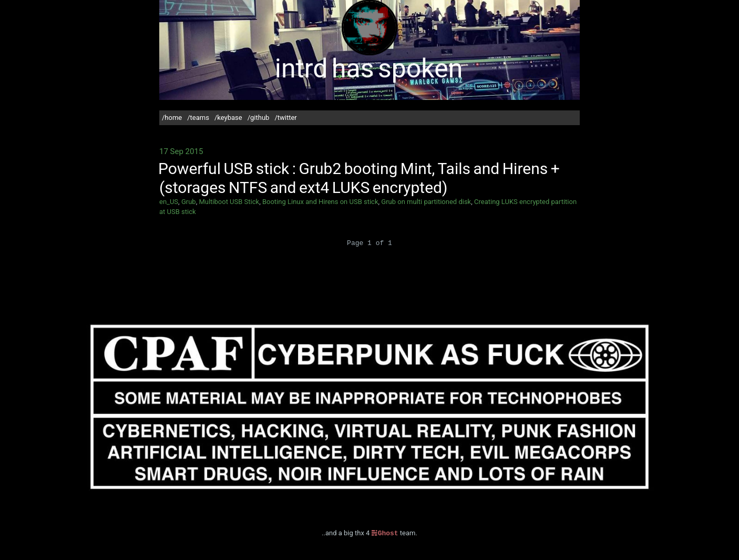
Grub (189, 202)
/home (172, 118)
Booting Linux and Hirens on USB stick (320, 202)
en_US (169, 202)
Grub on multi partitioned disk (426, 202)
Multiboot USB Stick (229, 202)
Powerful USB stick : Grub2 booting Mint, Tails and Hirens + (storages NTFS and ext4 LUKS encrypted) (359, 178)
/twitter (285, 118)
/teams (198, 118)
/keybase (228, 118)
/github (259, 118)
